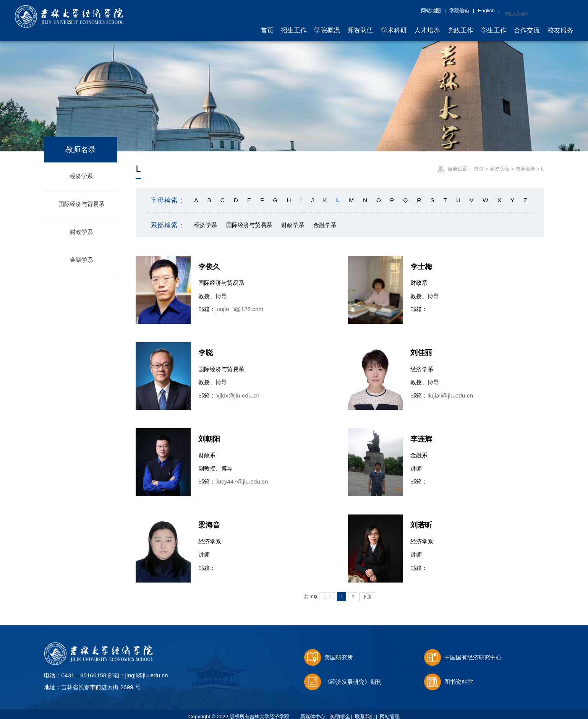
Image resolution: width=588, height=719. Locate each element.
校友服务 (560, 25)
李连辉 (421, 433)
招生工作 (294, 25)
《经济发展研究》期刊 (343, 676)
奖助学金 (340, 711)
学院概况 (327, 25)
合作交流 (527, 25)
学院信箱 (519, 11)
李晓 (206, 347)
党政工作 (460, 25)
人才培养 (427, 25)
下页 (367, 591)
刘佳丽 (421, 347)
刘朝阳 (209, 433)
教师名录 (525, 163)
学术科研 (394, 25)
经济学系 (81, 171)
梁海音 (209, 520)
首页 (267, 25)
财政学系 (81, 226)
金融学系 (81, 254)
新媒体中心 (313, 711)
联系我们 (365, 711)
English (546, 11)
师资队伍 (360, 25)
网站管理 (390, 711)
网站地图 (491, 11)
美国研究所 (329, 652)
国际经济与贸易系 (81, 199)
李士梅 (421, 261)
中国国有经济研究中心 (463, 652)
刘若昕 (421, 520)
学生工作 (494, 25)
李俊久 (209, 261)
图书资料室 (449, 676)
